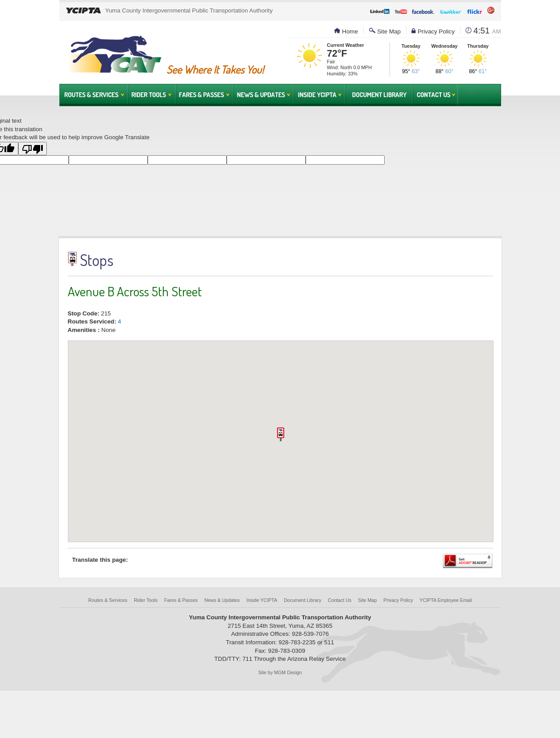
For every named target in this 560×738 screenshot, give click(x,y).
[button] (281, 434)
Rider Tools (152, 95)
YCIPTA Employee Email (446, 600)
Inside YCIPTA (319, 95)
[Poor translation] (33, 149)
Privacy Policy (433, 31)
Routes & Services (94, 95)
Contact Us (435, 95)
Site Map (385, 31)
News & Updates (263, 95)
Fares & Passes (204, 95)
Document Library (379, 95)
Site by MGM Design (280, 672)
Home (346, 31)
